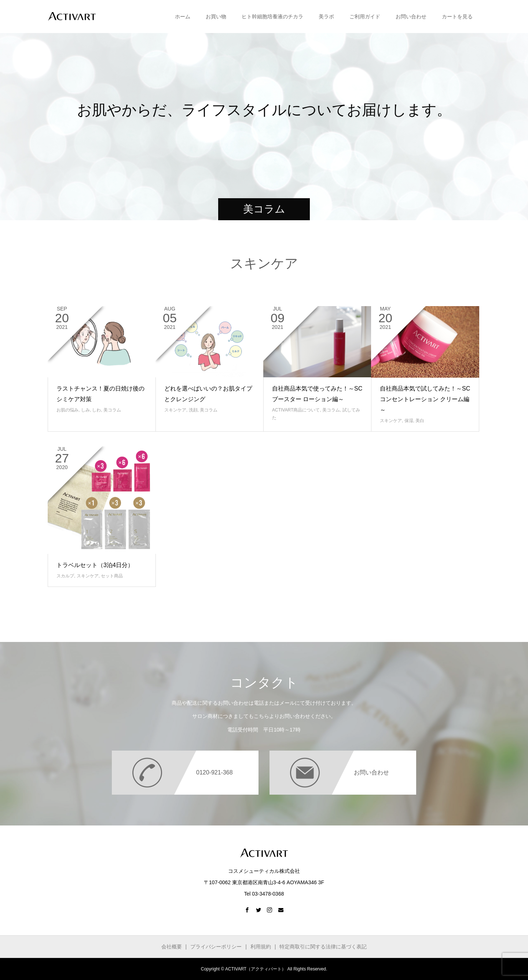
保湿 (409, 421)
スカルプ (65, 576)
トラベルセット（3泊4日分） (95, 565)
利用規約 (261, 947)
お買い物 (216, 17)
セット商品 (112, 576)
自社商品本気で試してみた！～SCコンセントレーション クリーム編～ (425, 399)
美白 (420, 421)
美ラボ (326, 17)
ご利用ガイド (365, 17)
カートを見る (457, 17)
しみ (85, 410)
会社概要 (172, 947)
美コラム (112, 410)
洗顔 (193, 410)
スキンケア (175, 410)
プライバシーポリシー (216, 947)
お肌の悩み (67, 410)
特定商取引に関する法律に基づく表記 (323, 947)
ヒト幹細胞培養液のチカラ (272, 17)
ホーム (183, 17)
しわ (96, 410)
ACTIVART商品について (296, 410)
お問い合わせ (411, 17)
